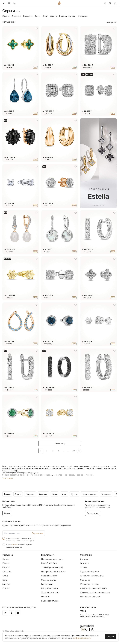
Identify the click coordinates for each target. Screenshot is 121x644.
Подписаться (37, 533)
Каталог (6, 559)
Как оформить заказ (51, 601)
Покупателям (48, 555)
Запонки (6, 584)
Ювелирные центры (89, 584)
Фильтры (112, 22)
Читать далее (8, 478)
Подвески (16, 16)
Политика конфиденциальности (95, 593)
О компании (86, 555)
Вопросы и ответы (50, 588)
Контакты (85, 563)
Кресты (53, 16)
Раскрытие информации (92, 576)
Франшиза (85, 580)
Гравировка (47, 584)
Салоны (84, 567)
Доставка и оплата (50, 593)
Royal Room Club (49, 563)
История (84, 559)
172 (73, 451)
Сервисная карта (49, 576)
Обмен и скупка (49, 580)
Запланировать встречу (52, 567)
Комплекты (83, 16)
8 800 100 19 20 (88, 608)
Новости (45, 597)
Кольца (6, 16)
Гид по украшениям (89, 572)
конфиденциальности (82, 638)
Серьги (6, 567)
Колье (37, 16)
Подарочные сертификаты (54, 572)
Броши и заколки (67, 16)
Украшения (8, 555)
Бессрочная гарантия (90, 597)
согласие (14, 545)
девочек (55, 475)
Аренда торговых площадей (93, 588)
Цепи (45, 16)
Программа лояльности (52, 559)
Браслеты (28, 16)
